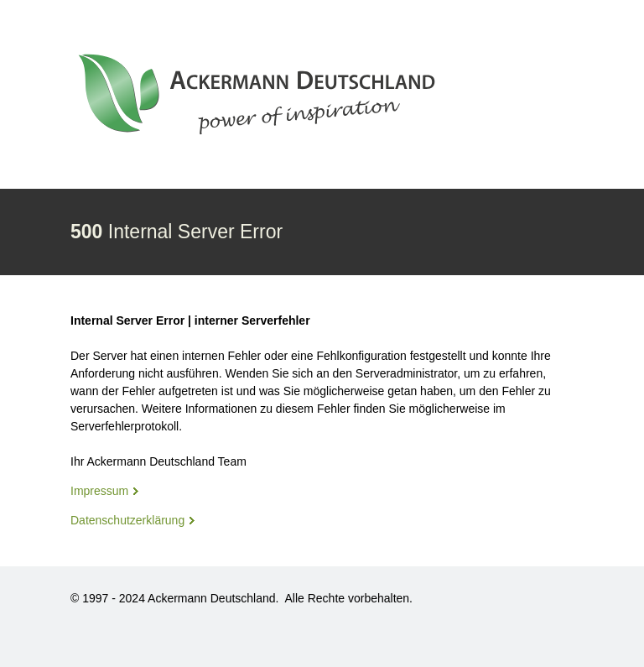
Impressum (99, 491)
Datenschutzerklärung (127, 520)
